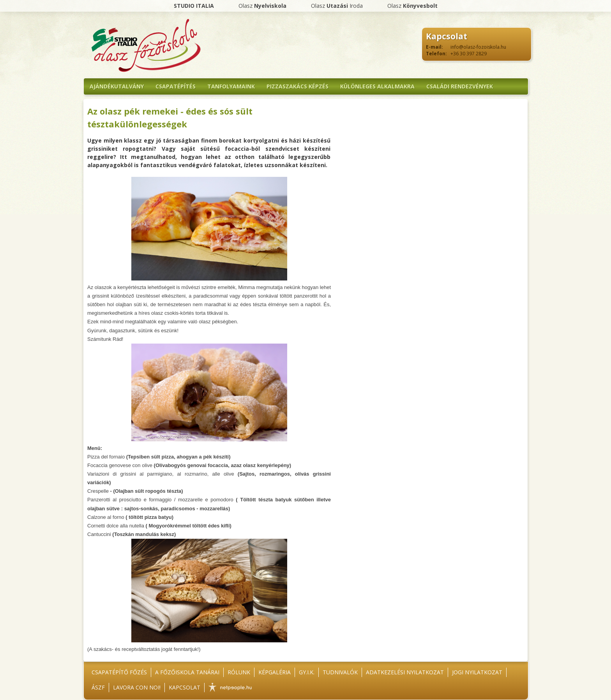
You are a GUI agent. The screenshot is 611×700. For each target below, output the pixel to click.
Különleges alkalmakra (377, 86)
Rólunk (239, 672)
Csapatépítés (176, 86)
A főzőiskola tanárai (187, 672)
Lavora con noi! (137, 687)
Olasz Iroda (337, 6)
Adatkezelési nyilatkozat (405, 672)
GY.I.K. (307, 672)
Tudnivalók (340, 672)
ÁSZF (98, 687)
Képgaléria (275, 672)
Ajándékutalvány (117, 86)
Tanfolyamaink (231, 86)
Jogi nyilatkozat (477, 672)
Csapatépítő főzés (119, 672)
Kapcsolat (185, 687)
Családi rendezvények (460, 86)
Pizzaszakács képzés (298, 86)
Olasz (262, 6)
